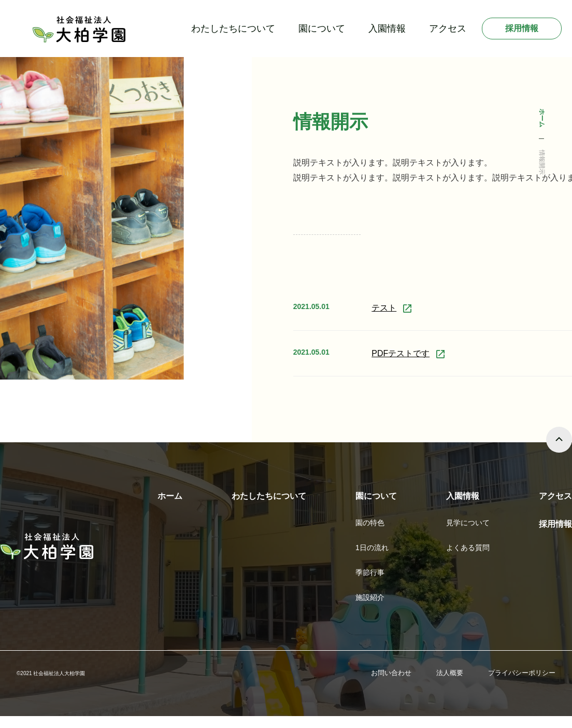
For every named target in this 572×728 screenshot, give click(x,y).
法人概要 (450, 673)
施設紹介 (370, 597)
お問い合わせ (391, 673)
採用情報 (522, 28)
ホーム (170, 496)
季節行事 (370, 572)
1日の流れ (372, 548)
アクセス (448, 29)
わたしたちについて (233, 29)
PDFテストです (401, 353)
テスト (384, 308)
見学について (468, 523)
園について (322, 29)
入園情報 (387, 29)
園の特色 (370, 523)
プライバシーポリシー (522, 673)
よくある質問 (468, 548)
